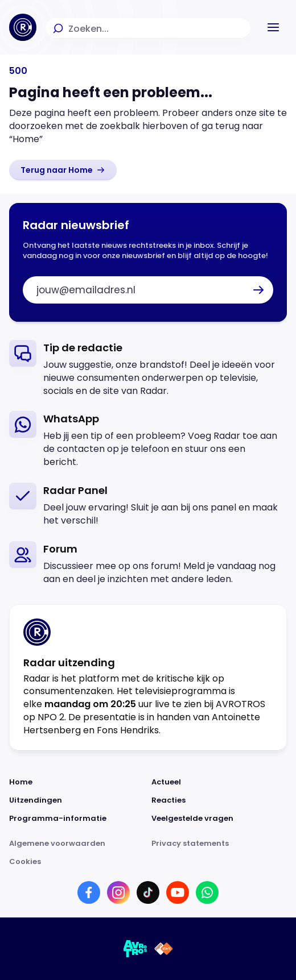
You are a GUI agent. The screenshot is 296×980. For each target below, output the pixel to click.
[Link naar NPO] (164, 949)
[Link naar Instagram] (118, 892)
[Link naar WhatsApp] (207, 892)
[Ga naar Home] (23, 27)
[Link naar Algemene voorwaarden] (77, 844)
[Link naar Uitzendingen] (77, 800)
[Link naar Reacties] (219, 800)
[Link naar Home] (77, 782)
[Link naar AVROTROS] (135, 949)
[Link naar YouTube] (178, 892)
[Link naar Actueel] (219, 782)
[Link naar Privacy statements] (219, 844)
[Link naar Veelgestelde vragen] (219, 819)
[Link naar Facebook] (89, 892)
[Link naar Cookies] (148, 862)
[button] (273, 27)
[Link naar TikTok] (148, 892)
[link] (63, 170)
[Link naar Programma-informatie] (77, 819)
